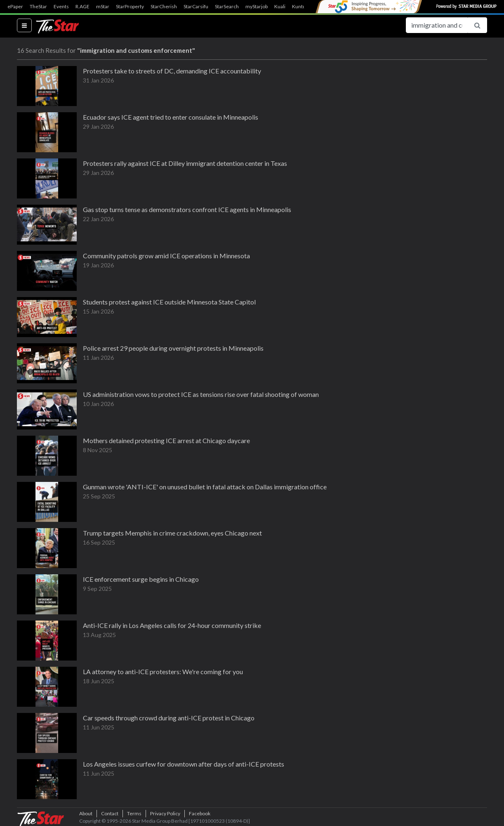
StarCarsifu (196, 7)
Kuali (280, 7)
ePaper (15, 7)
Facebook (200, 813)
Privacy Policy (165, 813)
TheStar (38, 7)
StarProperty (130, 7)
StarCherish (164, 7)
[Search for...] (437, 25)
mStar (103, 7)
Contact (110, 813)
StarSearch (227, 7)
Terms (134, 813)
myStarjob (257, 7)
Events (61, 7)
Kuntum (301, 7)
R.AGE (82, 7)
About (86, 813)
